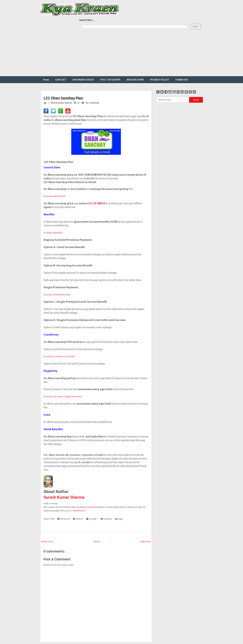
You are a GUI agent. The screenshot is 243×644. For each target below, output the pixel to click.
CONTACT (61, 80)
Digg (119, 519)
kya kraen (92, 507)
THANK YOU (182, 80)
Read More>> (80, 511)
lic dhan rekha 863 (53, 233)
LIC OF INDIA (97, 203)
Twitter (78, 519)
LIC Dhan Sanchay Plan (63, 98)
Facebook (64, 519)
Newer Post (47, 542)
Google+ (92, 519)
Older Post (146, 542)
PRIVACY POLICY (159, 80)
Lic (78, 103)
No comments (92, 103)
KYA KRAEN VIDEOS (83, 80)
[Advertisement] (93, 54)
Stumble (106, 519)
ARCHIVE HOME (135, 80)
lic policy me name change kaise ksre (63, 397)
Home (46, 80)
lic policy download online (57, 295)
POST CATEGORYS (110, 80)
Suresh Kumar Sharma (64, 497)
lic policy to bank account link (59, 357)
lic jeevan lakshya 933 (54, 196)
